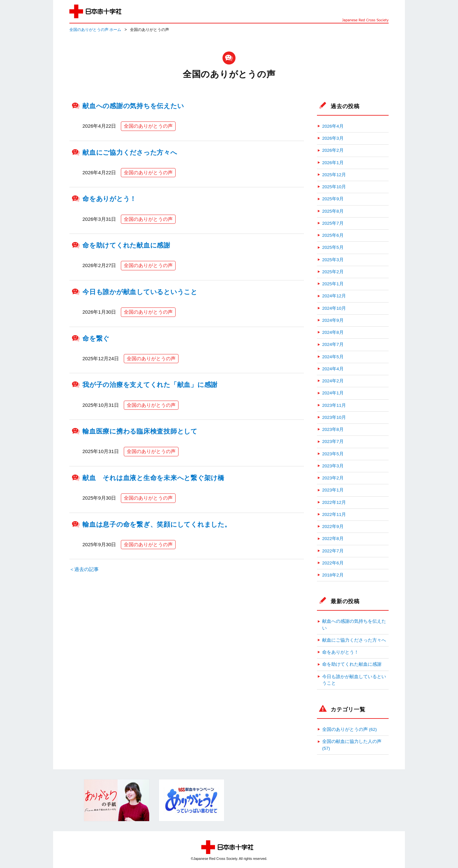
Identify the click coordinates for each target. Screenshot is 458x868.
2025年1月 (333, 284)
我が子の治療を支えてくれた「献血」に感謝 (150, 385)
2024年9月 (333, 320)
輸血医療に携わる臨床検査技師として (140, 431)
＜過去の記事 (84, 569)
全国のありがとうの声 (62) (350, 729)
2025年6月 (333, 235)
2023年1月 (333, 490)
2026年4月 (333, 126)
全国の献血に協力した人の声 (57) (352, 745)
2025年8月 (333, 211)
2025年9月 (333, 199)
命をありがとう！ (109, 199)
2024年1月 (333, 393)
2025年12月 (334, 175)
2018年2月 (333, 575)
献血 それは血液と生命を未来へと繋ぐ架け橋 (153, 478)
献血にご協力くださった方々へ (130, 152)
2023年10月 (334, 417)
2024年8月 (333, 332)
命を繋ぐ (96, 338)
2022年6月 (333, 563)
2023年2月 (333, 478)
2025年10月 (334, 187)
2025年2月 (333, 272)
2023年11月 (334, 405)
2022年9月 (333, 526)
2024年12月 (334, 296)
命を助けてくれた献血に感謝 (126, 245)
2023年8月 (333, 429)
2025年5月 (333, 247)
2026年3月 (333, 138)
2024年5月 (333, 357)
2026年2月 (333, 150)
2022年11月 (334, 514)
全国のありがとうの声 (148, 126)
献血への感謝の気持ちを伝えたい (133, 106)
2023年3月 (333, 466)
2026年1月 (333, 163)
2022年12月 (334, 502)
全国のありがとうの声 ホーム (95, 30)
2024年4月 (333, 369)
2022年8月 (333, 539)
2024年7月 (333, 344)
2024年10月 (334, 308)
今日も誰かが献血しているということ (140, 292)
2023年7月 (333, 441)
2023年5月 (333, 454)
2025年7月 (333, 223)
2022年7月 (333, 551)
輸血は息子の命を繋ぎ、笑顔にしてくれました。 (157, 524)
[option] (117, 800)
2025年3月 (333, 260)
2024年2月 (333, 381)
